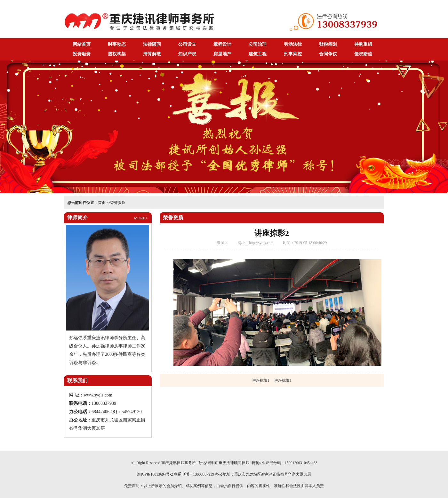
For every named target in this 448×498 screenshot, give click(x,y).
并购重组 (363, 44)
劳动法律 (293, 44)
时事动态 (117, 44)
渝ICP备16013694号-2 (155, 474)
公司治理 (258, 44)
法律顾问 (152, 44)
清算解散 (152, 54)
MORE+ (141, 218)
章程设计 (222, 44)
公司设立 (187, 44)
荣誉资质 (118, 203)
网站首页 (82, 44)
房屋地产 (222, 54)
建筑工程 (258, 54)
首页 (102, 203)
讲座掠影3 (283, 380)
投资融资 (82, 54)
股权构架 (117, 54)
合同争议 (328, 54)
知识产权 (187, 54)
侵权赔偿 (363, 54)
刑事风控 (293, 54)
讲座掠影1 (261, 380)
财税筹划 (328, 44)
